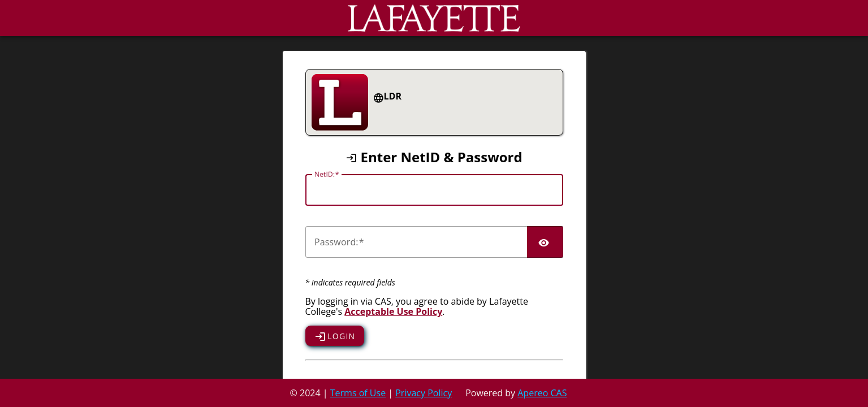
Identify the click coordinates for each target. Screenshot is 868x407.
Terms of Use (358, 393)
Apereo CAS (542, 393)
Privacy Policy (424, 393)
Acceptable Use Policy (393, 311)
